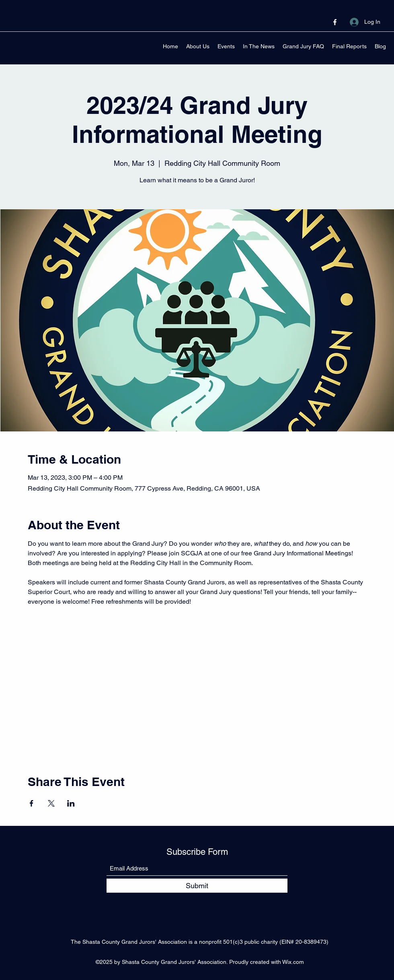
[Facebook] (335, 22)
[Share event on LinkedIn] (71, 803)
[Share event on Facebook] (32, 803)
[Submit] (197, 886)
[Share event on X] (51, 803)
